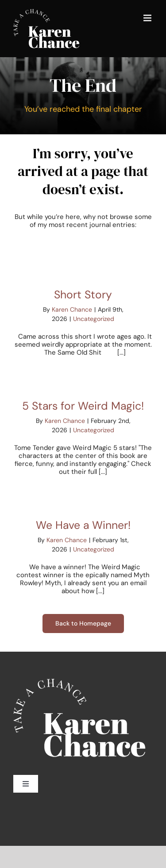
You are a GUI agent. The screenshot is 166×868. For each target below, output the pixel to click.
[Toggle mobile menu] (148, 18)
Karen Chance (72, 309)
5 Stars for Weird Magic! (83, 406)
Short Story (83, 295)
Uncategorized (94, 319)
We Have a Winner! (83, 525)
